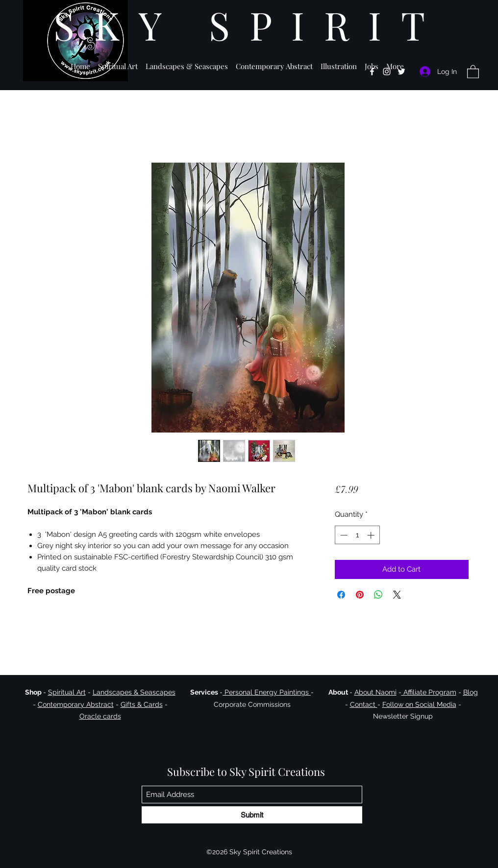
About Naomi (375, 692)
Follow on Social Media (419, 704)
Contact (364, 704)
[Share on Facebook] (341, 595)
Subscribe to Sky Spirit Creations (246, 772)
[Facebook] (372, 72)
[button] (118, 62)
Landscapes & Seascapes (134, 692)
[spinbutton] (357, 535)
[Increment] (372, 535)
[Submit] (252, 815)
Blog (471, 692)
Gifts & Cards (142, 704)
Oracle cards (100, 716)
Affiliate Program (429, 692)
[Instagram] (387, 72)
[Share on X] (397, 595)
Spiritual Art (67, 692)
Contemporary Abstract (76, 704)
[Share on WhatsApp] (378, 595)
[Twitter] (401, 72)
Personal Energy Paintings (267, 692)
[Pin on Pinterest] (360, 595)
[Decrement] (343, 535)
